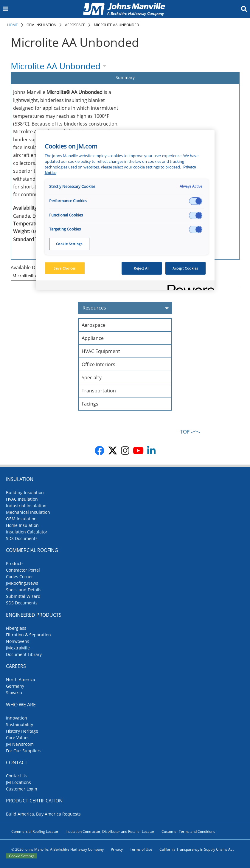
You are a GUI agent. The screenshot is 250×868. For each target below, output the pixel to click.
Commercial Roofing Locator (35, 831)
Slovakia (14, 693)
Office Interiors (98, 364)
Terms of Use (141, 849)
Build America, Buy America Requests (43, 814)
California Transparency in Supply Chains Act (197, 849)
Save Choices (65, 268)
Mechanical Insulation (28, 512)
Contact (17, 762)
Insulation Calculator (27, 532)
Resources (127, 308)
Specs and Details (24, 590)
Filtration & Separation (28, 635)
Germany (15, 686)
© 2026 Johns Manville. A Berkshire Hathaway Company (58, 849)
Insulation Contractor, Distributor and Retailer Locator (110, 831)
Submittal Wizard (23, 596)
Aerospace (75, 25)
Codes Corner (20, 577)
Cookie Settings (22, 856)
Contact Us (17, 776)
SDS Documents (22, 538)
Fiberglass (16, 628)
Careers (16, 666)
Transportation (99, 391)
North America (21, 679)
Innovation (17, 718)
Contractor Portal (23, 570)
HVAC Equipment (101, 351)
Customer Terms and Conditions (188, 831)
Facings (90, 404)
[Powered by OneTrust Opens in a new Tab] (189, 286)
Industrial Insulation (26, 506)
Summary (125, 77)
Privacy (117, 849)
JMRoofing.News (22, 583)
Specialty (92, 377)
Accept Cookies (185, 268)
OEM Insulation (41, 25)
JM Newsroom (20, 744)
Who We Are (21, 705)
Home (13, 25)
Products (15, 563)
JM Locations (18, 782)
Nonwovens (18, 641)
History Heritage (22, 731)
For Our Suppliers (24, 751)
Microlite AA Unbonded (117, 25)
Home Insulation (22, 525)
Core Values (18, 738)
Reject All (142, 268)
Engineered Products (34, 615)
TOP (185, 432)
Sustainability (20, 724)
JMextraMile (18, 648)
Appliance (93, 338)
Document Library (24, 654)
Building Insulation (25, 492)
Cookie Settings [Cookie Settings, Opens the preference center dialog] (69, 244)
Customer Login (22, 789)
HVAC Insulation (22, 499)
